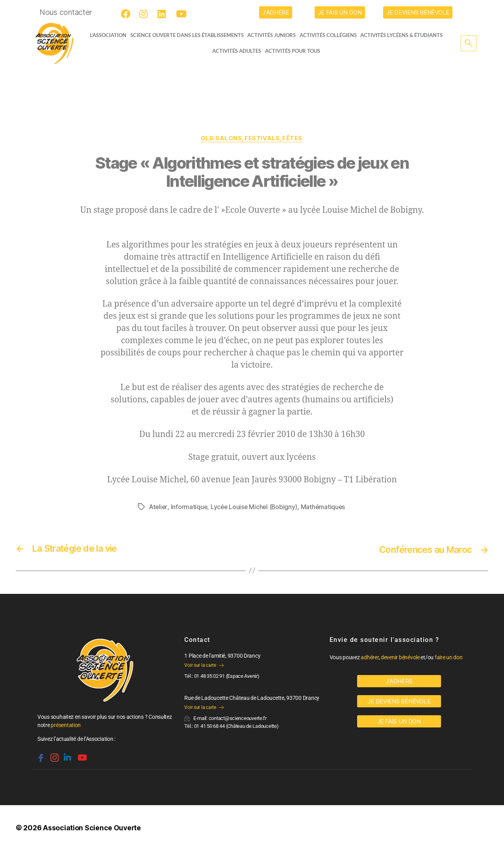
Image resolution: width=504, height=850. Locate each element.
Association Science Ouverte (92, 828)
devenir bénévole (400, 657)
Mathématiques (326, 507)
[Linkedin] (67, 755)
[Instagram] (145, 14)
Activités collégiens (331, 35)
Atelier (158, 507)
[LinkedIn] (163, 14)
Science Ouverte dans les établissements (189, 35)
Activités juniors (274, 35)
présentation (66, 725)
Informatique (190, 507)
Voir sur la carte (204, 665)
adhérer (370, 657)
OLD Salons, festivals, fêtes (252, 139)
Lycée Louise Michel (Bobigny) (256, 507)
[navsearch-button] (469, 43)
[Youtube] (182, 14)
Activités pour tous (293, 51)
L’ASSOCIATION (105, 35)
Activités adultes (237, 51)
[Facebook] (127, 14)
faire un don (449, 657)
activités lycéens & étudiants (404, 35)
